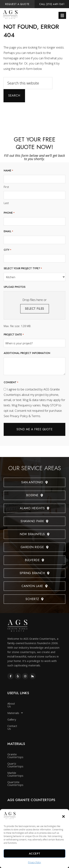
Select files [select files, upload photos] (35, 309)
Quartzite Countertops (22, 768)
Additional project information (27, 353)
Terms (36, 416)
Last (6, 203)
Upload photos (15, 287)
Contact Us (14, 723)
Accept (35, 854)
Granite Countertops (20, 749)
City (8, 250)
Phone (9, 213)
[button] (63, 816)
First (6, 187)
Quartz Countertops (20, 755)
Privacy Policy (34, 862)
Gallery (12, 717)
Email (8, 232)
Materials (16, 710)
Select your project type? (23, 269)
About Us (13, 703)
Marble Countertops (20, 762)
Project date (14, 335)
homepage (11, 58)
